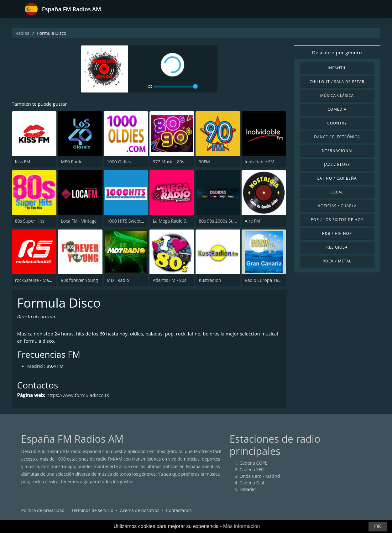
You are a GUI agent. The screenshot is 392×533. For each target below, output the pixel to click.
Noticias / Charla (337, 206)
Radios (23, 33)
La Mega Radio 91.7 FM (176, 221)
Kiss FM (23, 162)
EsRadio (248, 491)
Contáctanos (179, 512)
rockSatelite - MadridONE (41, 280)
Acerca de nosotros (140, 512)
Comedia (337, 109)
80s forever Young (79, 280)
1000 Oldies (119, 162)
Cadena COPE (254, 465)
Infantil (337, 68)
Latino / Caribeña (337, 178)
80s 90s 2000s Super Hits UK (228, 221)
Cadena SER (252, 472)
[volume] (176, 87)
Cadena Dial (252, 485)
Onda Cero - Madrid (260, 478)
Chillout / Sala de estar (337, 82)
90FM (204, 162)
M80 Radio (72, 162)
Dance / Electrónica (337, 137)
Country (337, 123)
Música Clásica (337, 95)
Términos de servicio (92, 512)
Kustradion (210, 280)
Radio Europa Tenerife (267, 280)
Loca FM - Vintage (79, 221)
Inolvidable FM (260, 162)
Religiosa (337, 247)
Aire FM (252, 221)
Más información (241, 526)
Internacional (337, 151)
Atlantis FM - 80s (169, 280)
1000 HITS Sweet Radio (130, 221)
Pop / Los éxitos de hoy (337, 220)
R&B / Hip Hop (337, 233)
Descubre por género (337, 52)
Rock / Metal (337, 261)
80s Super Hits (30, 221)
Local (337, 192)
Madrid (36, 368)
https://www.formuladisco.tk (81, 397)
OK (378, 527)
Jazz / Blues (337, 164)
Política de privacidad (43, 512)
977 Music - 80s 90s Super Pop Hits (188, 162)
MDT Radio (118, 280)
